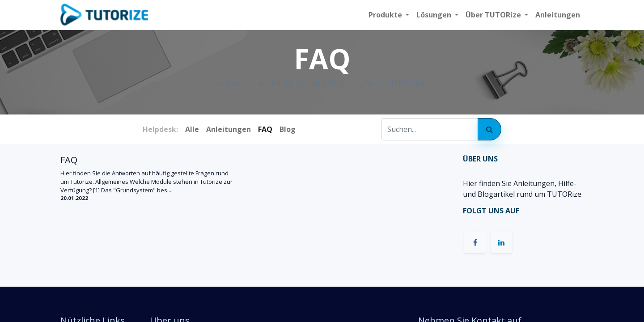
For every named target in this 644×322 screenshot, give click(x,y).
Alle (192, 129)
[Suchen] (489, 129)
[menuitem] (558, 15)
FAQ (69, 160)
